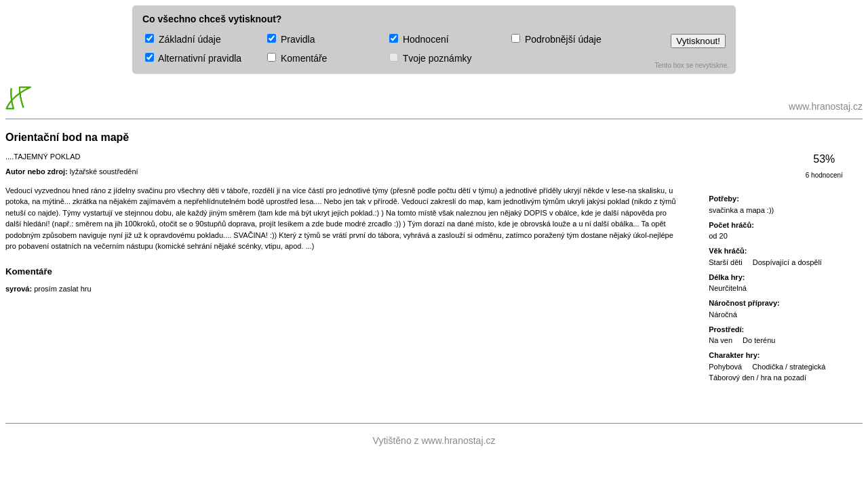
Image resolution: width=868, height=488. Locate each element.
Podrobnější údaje (556, 39)
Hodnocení (419, 39)
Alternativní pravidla (193, 58)
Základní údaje (183, 39)
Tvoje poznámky (431, 58)
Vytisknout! (698, 41)
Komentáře (297, 58)
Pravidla (291, 39)
